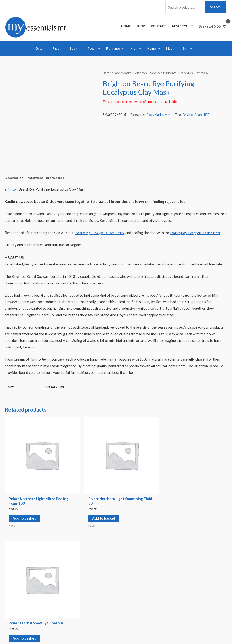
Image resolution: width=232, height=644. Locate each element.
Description (15, 177)
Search (215, 6)
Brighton (12, 189)
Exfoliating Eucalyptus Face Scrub (101, 232)
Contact (11, 585)
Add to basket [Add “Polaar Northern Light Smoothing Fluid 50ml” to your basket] (67, 505)
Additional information (48, 177)
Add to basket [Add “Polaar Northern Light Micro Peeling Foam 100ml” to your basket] (22, 509)
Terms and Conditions (138, 585)
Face (117, 72)
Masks (128, 72)
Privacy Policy (132, 598)
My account (14, 592)
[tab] (15, 177)
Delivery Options (134, 579)
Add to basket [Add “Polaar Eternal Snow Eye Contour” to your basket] (113, 500)
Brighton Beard (194, 114)
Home (107, 72)
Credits (64, 631)
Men (168, 114)
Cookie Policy (132, 592)
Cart (8, 598)
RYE (209, 114)
